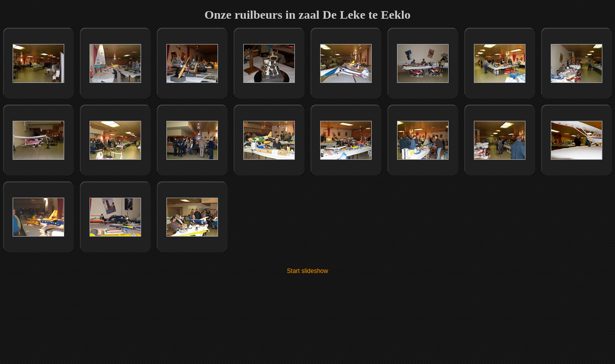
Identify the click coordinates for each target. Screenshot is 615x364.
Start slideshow (307, 271)
